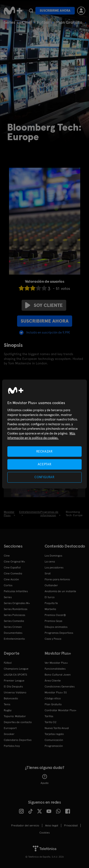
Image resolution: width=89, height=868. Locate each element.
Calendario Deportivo (18, 740)
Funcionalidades (55, 669)
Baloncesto (11, 698)
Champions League (16, 669)
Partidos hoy (12, 746)
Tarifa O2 (51, 722)
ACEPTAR (45, 464)
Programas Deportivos (59, 633)
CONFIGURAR (44, 477)
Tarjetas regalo (54, 734)
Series (9, 22)
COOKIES (44, 833)
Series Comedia (14, 621)
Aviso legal (52, 825)
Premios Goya (53, 621)
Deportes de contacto (18, 722)
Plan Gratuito (69, 22)
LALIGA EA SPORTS (15, 675)
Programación (54, 746)
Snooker (9, 734)
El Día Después (13, 687)
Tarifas (49, 716)
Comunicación (54, 740)
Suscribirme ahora (55, 11)
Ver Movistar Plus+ (56, 663)
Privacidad (71, 825)
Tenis (7, 704)
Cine (26, 22)
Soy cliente (44, 305)
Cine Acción (11, 579)
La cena (50, 562)
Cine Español (12, 568)
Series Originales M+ (17, 603)
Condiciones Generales (60, 687)
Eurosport (10, 728)
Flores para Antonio (57, 579)
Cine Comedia (13, 573)
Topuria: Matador (15, 716)
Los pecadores (54, 568)
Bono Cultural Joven (58, 675)
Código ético (53, 698)
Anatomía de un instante (60, 591)
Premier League (14, 681)
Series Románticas (16, 609)
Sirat (48, 573)
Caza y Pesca (53, 639)
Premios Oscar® (55, 615)
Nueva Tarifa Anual (57, 728)
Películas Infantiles (16, 591)
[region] (44, 434)
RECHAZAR (44, 451)
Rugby (8, 710)
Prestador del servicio (25, 825)
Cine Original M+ (14, 562)
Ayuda (44, 779)
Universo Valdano (15, 692)
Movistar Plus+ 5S (56, 692)
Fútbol (43, 22)
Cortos (8, 585)
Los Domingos (53, 556)
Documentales (13, 633)
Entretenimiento (14, 639)
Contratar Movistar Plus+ (61, 710)
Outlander (51, 585)
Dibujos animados (56, 627)
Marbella (50, 609)
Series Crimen (13, 627)
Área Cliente (53, 681)
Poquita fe (51, 603)
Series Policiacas (14, 615)
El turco (50, 597)
